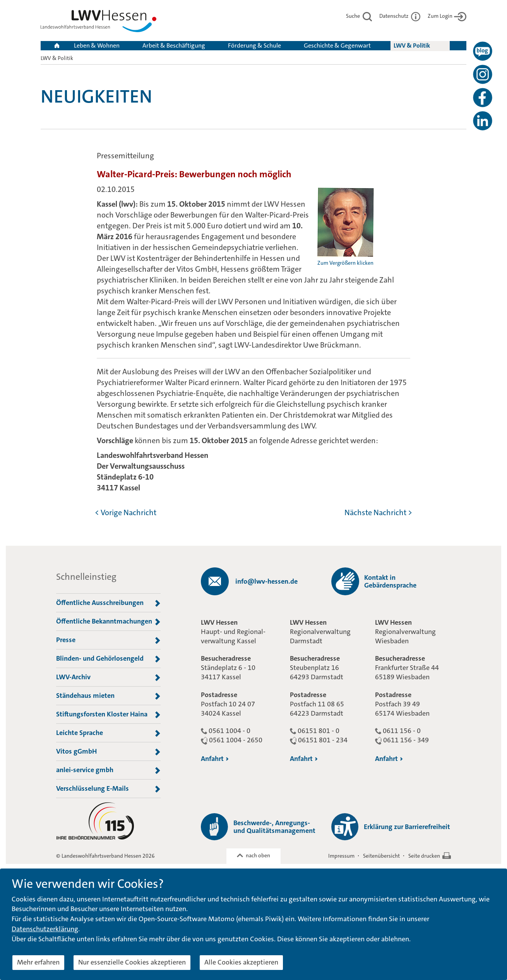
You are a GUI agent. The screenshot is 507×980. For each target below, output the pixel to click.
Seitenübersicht (381, 856)
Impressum (341, 856)
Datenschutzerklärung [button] (45, 929)
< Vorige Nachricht (126, 512)
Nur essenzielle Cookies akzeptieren (132, 962)
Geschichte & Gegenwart (337, 45)
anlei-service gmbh (108, 770)
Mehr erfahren (38, 962)
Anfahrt (215, 759)
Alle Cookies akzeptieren (241, 962)
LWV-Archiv (108, 677)
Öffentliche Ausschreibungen (108, 603)
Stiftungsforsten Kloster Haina (108, 714)
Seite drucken (424, 856)
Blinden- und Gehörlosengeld (108, 659)
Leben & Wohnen (97, 45)
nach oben (258, 855)
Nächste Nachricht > (378, 512)
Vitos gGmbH (108, 752)
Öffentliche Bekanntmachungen (108, 622)
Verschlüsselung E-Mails (108, 789)
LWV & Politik (412, 45)
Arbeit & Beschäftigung (174, 45)
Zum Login (447, 16)
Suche (359, 16)
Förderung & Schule (254, 45)
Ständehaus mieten (108, 696)
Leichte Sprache (108, 733)
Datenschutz (400, 16)
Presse (108, 640)
